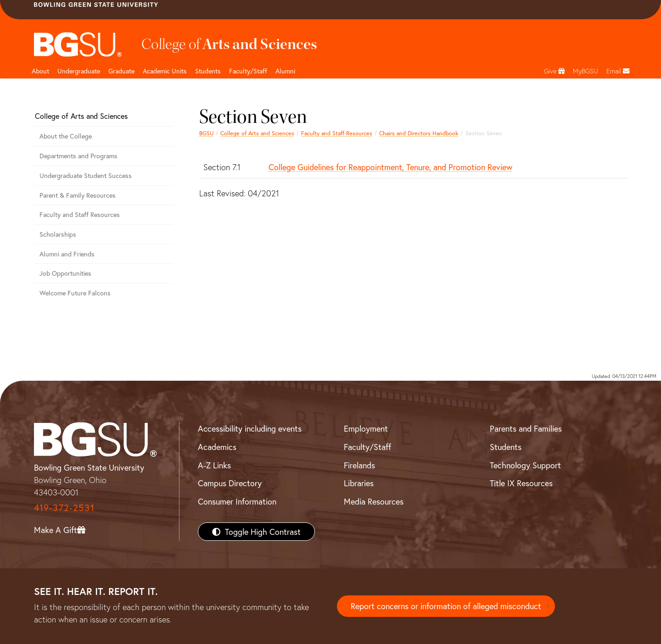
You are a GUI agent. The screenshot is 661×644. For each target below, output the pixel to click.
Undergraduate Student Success (86, 175)
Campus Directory (230, 483)
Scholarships (58, 234)
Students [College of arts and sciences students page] (208, 71)
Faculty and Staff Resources (337, 133)
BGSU (206, 133)
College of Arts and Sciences (257, 133)
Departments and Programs (78, 156)
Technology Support (525, 465)
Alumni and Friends (67, 254)
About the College (66, 136)
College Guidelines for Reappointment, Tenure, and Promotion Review (390, 167)
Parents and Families (526, 428)
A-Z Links (214, 465)
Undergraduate (79, 71)
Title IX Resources (521, 483)
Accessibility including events (250, 428)
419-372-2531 (64, 508)
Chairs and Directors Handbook (419, 133)
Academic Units (165, 71)
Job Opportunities (65, 273)
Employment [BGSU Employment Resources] (366, 428)
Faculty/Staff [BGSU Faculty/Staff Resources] (367, 447)
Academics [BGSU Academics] (217, 447)
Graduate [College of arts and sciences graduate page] (121, 71)
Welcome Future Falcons (75, 293)
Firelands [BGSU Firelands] (359, 465)
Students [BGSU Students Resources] (506, 447)
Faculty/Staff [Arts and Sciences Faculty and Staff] (248, 71)
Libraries (359, 483)
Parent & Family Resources (78, 195)
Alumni (285, 71)
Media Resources (374, 501)
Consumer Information (237, 501)
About (40, 71)
